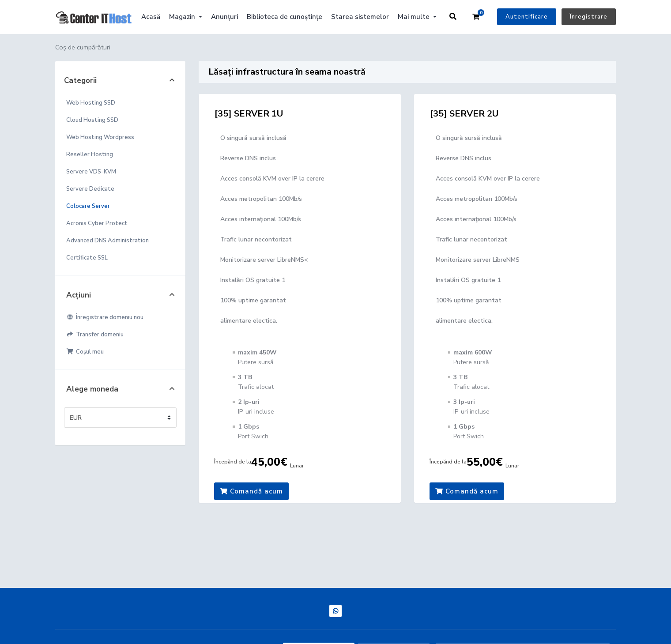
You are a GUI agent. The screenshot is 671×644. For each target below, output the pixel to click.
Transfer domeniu (95, 335)
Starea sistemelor (360, 17)
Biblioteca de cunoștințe (285, 17)
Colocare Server (88, 206)
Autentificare (527, 17)
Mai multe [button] (415, 17)
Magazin (183, 17)
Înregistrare (589, 17)
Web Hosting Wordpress (100, 137)
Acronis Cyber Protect (97, 223)
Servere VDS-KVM (91, 172)
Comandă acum (251, 491)
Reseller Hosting (90, 154)
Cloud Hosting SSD (92, 120)
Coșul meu (85, 352)
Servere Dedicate (90, 189)
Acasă (151, 17)
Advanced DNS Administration (107, 241)
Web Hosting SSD (91, 103)
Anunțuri (224, 17)
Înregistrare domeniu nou (105, 317)
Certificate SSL (87, 258)
